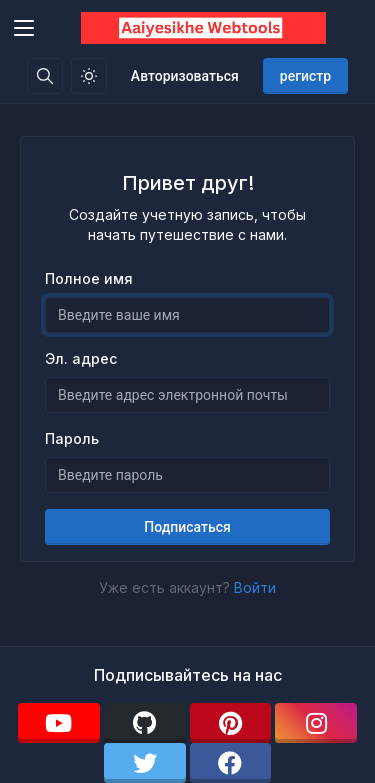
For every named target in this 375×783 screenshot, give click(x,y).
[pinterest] (231, 723)
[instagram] (316, 723)
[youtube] (59, 723)
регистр (305, 76)
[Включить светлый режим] (89, 76)
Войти (255, 587)
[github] (145, 723)
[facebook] (231, 763)
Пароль (72, 438)
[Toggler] (24, 28)
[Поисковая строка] (45, 76)
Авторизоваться (185, 76)
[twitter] (145, 763)
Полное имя (89, 278)
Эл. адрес (81, 358)
